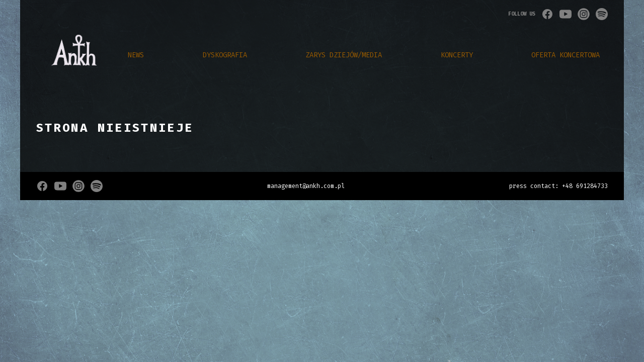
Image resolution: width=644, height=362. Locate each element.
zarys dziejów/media (344, 55)
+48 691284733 (585, 186)
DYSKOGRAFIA (225, 55)
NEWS (136, 55)
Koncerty (457, 55)
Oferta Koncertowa (566, 55)
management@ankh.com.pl (306, 186)
